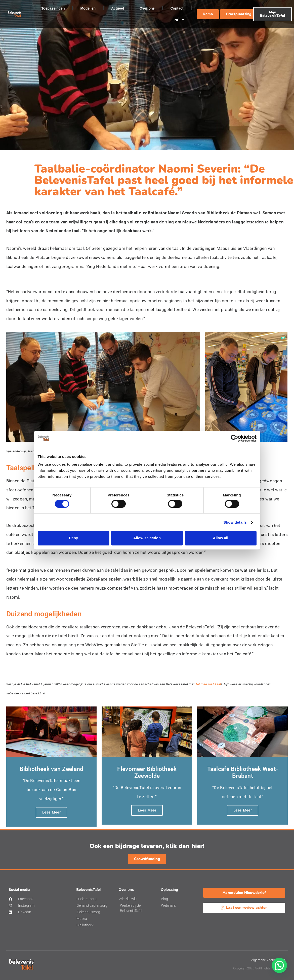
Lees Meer (51, 812)
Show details (235, 522)
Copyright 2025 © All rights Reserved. (259, 968)
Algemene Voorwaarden (268, 960)
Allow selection (147, 538)
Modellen (88, 8)
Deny (74, 538)
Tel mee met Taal (208, 684)
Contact (177, 8)
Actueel (118, 8)
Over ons (147, 8)
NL (179, 20)
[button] (279, 965)
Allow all (221, 538)
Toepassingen (53, 8)
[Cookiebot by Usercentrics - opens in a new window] (235, 438)
